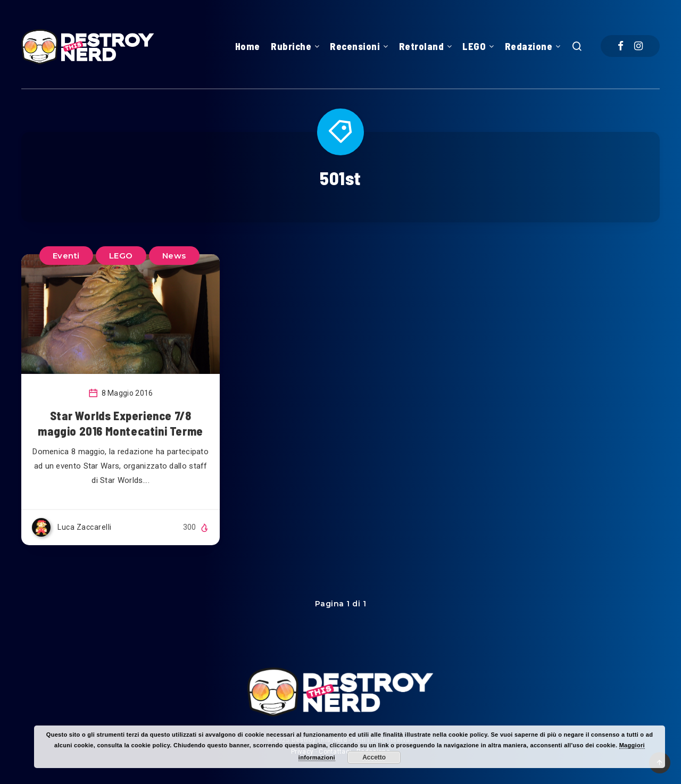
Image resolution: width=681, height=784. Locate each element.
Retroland (422, 46)
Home (248, 46)
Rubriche (291, 46)
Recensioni (355, 46)
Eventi (66, 256)
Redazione (529, 46)
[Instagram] (638, 46)
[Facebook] (621, 46)
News (174, 256)
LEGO (474, 46)
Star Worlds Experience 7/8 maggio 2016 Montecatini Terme (120, 423)
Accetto (374, 757)
